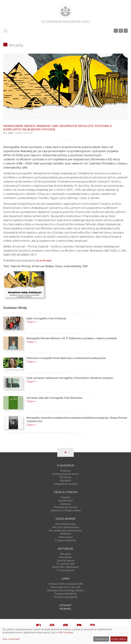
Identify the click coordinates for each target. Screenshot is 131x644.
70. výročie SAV (65, 564)
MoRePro (66, 534)
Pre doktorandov (66, 524)
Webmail (65, 609)
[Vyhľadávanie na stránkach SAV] (116, 31)
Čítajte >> (32, 322)
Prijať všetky (119, 639)
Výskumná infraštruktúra (66, 510)
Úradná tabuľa (65, 560)
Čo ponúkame (65, 570)
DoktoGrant (65, 537)
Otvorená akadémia (66, 597)
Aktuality (16, 45)
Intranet (65, 605)
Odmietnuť (101, 639)
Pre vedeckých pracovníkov (66, 531)
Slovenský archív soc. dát (65, 587)
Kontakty (66, 481)
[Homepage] (65, 11)
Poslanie (65, 471)
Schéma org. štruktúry (65, 474)
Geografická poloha (66, 484)
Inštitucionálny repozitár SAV (66, 584)
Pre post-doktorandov (66, 527)
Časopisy (65, 504)
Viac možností (11, 639)
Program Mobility (66, 540)
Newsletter (66, 557)
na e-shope (43, 260)
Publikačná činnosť (66, 507)
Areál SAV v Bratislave (65, 567)
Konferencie (66, 501)
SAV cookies (66, 632)
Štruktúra (65, 477)
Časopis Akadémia (66, 594)
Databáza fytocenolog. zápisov (66, 590)
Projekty (66, 497)
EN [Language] (126, 31)
